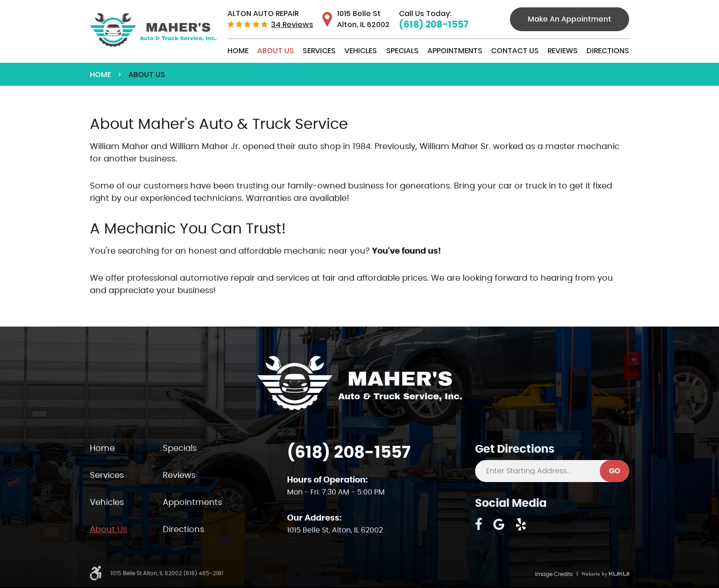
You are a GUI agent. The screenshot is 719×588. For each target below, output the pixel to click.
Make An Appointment (570, 19)
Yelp (521, 524)
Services (319, 51)
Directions (608, 51)
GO (615, 471)
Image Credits (554, 574)
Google (499, 524)
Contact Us (515, 51)
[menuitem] (238, 51)
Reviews (563, 51)
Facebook (479, 524)
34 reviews (292, 25)
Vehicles (361, 51)
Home (238, 51)
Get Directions (515, 449)
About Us (276, 51)
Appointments (455, 51)
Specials (402, 51)
